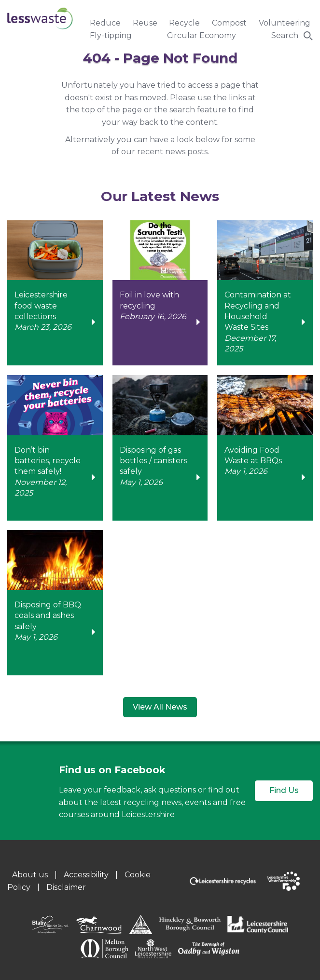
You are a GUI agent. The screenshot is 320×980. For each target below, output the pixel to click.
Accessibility (86, 875)
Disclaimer (66, 887)
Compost (229, 23)
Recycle (184, 23)
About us (30, 875)
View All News (160, 707)
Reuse (145, 23)
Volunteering (285, 23)
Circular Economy (202, 35)
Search (285, 35)
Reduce (105, 23)
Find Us (284, 790)
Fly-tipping (111, 35)
